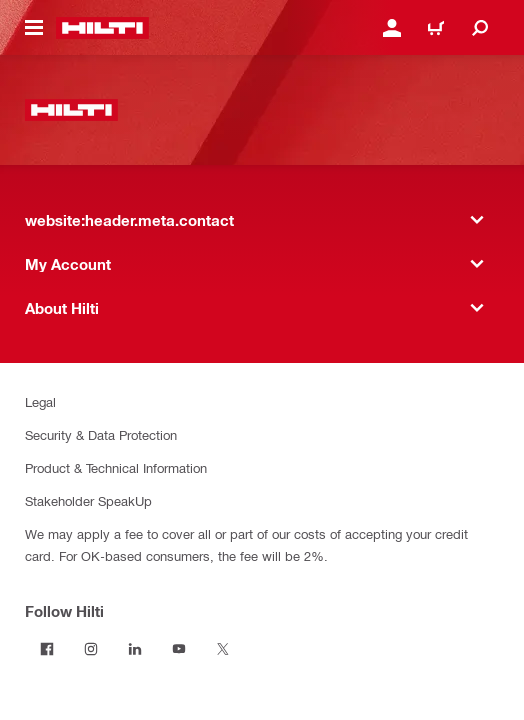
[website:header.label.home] (102, 28)
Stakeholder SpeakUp (88, 500)
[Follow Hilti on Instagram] (91, 649)
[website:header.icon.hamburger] (34, 28)
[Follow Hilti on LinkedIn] (135, 649)
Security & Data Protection (101, 434)
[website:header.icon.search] (480, 28)
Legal (40, 401)
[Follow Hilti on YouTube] (179, 649)
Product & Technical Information (116, 467)
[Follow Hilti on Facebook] (47, 649)
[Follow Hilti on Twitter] (223, 649)
